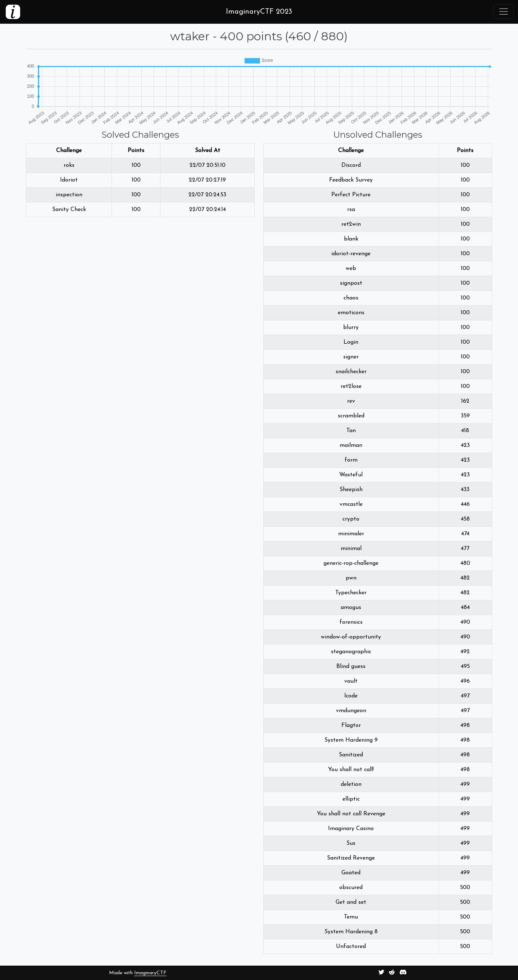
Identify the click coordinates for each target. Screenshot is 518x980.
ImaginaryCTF (150, 973)
